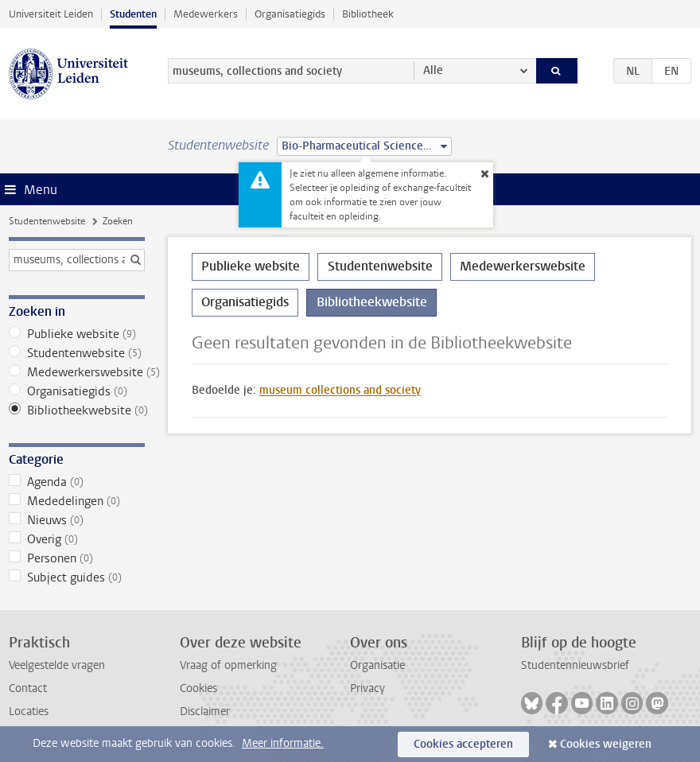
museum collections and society (340, 390)
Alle (433, 70)
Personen (77, 558)
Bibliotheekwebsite (77, 410)
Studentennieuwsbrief (575, 665)
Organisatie (377, 665)
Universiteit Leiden (51, 14)
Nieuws (77, 520)
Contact (28, 688)
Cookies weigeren (606, 744)
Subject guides (77, 577)
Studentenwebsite (47, 221)
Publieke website (77, 334)
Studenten (133, 14)
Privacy (367, 688)
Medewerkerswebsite (77, 372)
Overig (77, 539)
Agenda (77, 482)
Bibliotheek (368, 14)
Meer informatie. (283, 743)
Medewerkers (206, 14)
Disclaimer (205, 711)
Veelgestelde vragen (57, 665)
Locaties (29, 711)
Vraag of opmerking (228, 665)
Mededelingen (77, 501)
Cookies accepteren (463, 744)
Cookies (198, 688)
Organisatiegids (290, 14)
